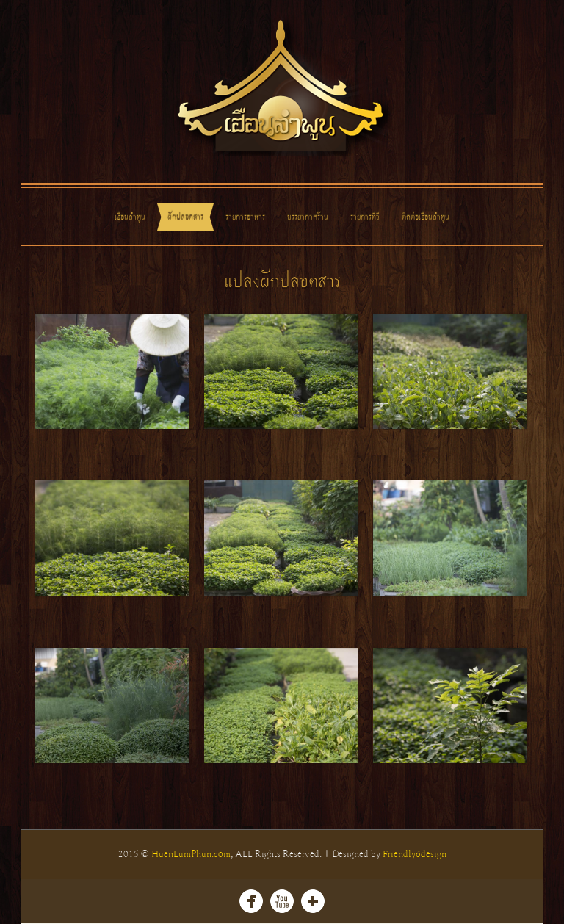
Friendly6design (415, 854)
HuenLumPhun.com (191, 854)
